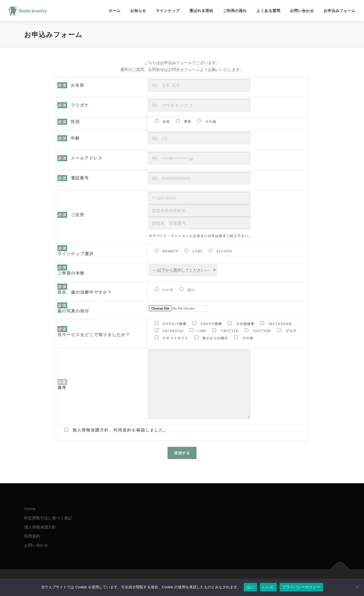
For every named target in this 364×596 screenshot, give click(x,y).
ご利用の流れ (235, 11)
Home (30, 509)
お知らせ (138, 11)
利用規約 (32, 536)
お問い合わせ (302, 11)
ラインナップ (168, 11)
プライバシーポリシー (301, 587)
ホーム (115, 11)
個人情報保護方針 (40, 527)
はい (250, 587)
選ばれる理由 (201, 11)
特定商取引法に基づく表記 (48, 518)
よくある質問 (268, 11)
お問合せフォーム (184, 69)
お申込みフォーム (340, 11)
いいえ (268, 587)
